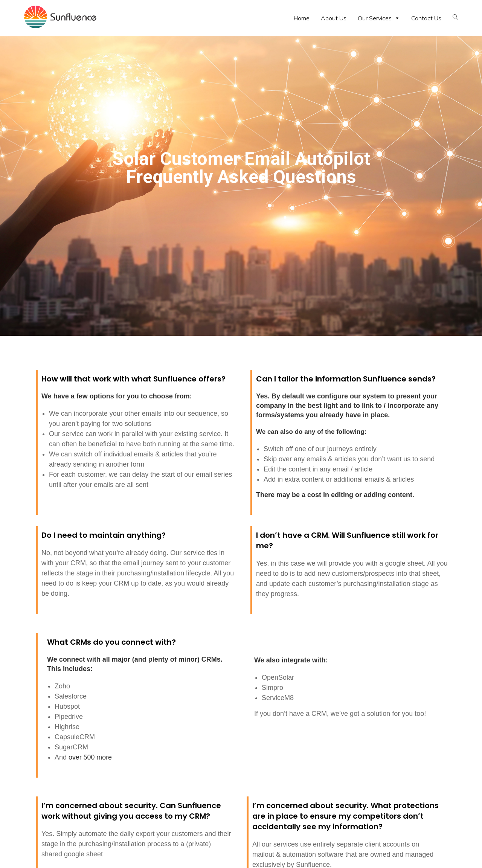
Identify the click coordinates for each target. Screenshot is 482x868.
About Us (334, 18)
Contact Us (426, 18)
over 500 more (90, 757)
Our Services (379, 18)
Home (302, 18)
